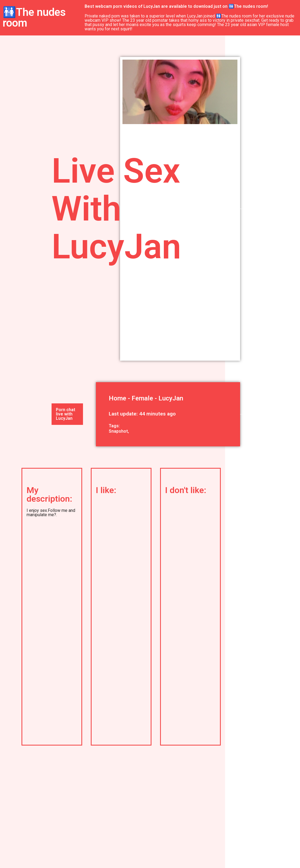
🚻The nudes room (34, 18)
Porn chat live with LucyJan (66, 414)
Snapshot (118, 431)
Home (118, 398)
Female (142, 398)
